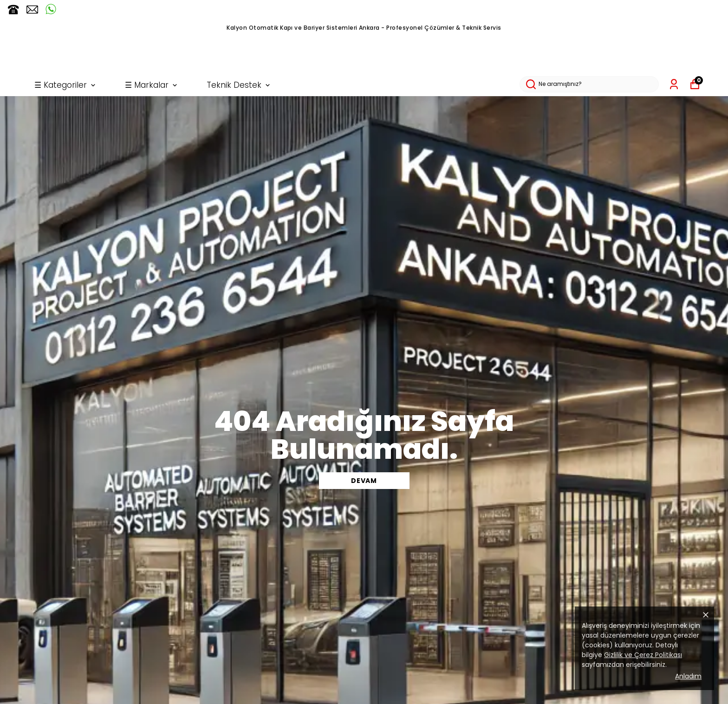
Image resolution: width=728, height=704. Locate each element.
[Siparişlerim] (674, 84)
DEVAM (364, 481)
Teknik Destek (239, 85)
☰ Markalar (152, 85)
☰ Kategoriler (66, 85)
